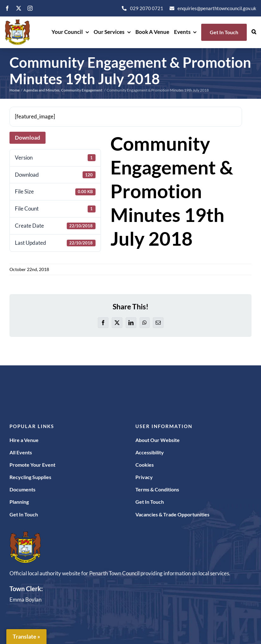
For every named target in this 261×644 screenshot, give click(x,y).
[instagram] (30, 8)
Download (28, 138)
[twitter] (19, 8)
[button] (254, 32)
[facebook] (7, 8)
